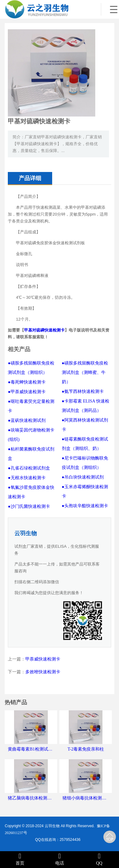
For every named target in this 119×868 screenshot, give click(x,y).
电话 (59, 859)
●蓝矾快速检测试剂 (27, 420)
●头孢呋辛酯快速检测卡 (85, 506)
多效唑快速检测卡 (43, 672)
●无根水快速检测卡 (27, 478)
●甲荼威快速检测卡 (27, 392)
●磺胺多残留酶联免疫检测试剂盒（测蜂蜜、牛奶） (85, 372)
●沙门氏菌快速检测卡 (29, 506)
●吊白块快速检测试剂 (83, 477)
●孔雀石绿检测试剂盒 (29, 468)
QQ (99, 859)
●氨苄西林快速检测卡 (83, 391)
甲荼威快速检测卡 (43, 659)
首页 (20, 859)
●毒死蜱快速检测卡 (27, 382)
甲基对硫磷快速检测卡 (44, 330)
